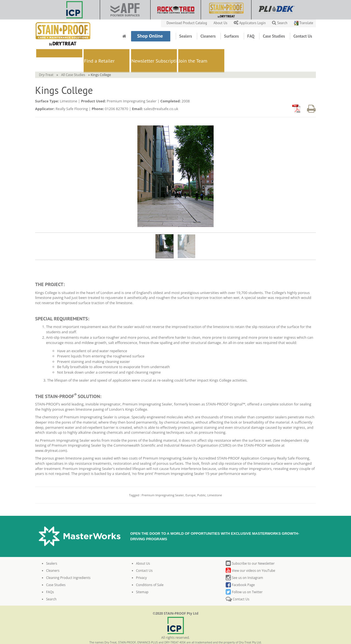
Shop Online (151, 36)
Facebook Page (240, 572)
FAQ (251, 36)
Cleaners (209, 36)
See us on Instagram (244, 565)
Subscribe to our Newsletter (250, 551)
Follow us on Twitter (244, 579)
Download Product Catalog (187, 23)
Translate (304, 23)
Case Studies (274, 36)
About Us (221, 23)
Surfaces (232, 36)
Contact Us (303, 36)
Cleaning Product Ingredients (68, 565)
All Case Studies (73, 62)
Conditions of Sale (150, 572)
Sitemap (142, 579)
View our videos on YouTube (250, 558)
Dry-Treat (46, 62)
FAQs (50, 579)
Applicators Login (250, 23)
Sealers (186, 36)
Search (280, 23)
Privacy (141, 565)
